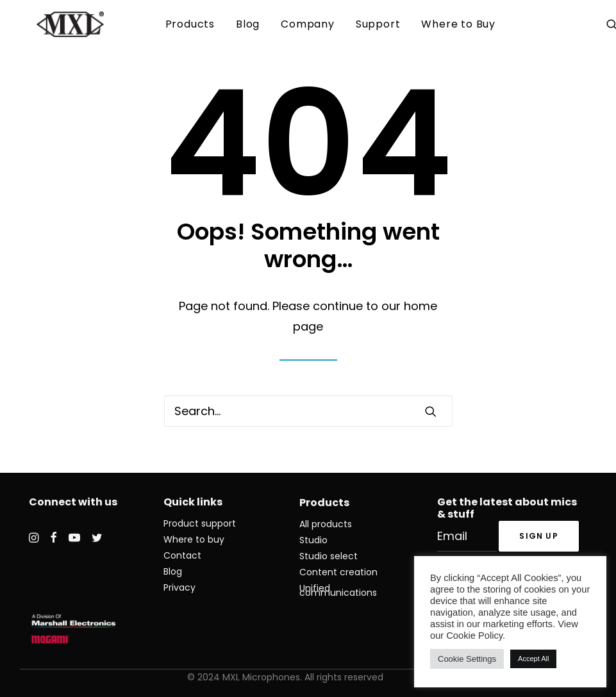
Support (378, 24)
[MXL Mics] (54, 24)
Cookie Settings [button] (467, 659)
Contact (182, 555)
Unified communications (338, 590)
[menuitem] (190, 24)
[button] (431, 411)
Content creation (338, 572)
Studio (313, 540)
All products (326, 524)
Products (190, 24)
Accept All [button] (533, 659)
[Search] (308, 411)
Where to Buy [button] (458, 24)
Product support (200, 523)
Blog (248, 24)
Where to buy (194, 539)
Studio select (329, 556)
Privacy (179, 587)
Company (308, 24)
